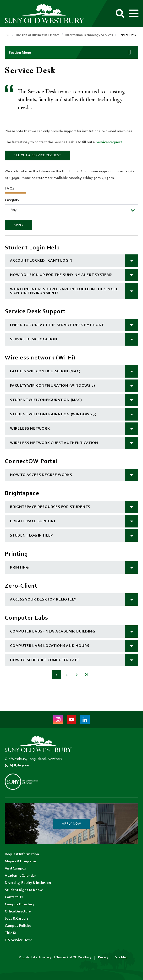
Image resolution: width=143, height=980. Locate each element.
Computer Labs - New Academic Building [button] (53, 632)
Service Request (109, 142)
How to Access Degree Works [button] (41, 475)
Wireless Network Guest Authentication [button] (54, 443)
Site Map (121, 957)
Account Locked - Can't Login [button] (41, 261)
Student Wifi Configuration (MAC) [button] (46, 400)
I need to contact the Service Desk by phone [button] (57, 325)
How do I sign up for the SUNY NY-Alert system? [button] (61, 275)
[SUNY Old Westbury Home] (47, 14)
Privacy (103, 957)
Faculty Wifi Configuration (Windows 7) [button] (52, 386)
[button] (71, 52)
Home (8, 35)
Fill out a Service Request (37, 156)
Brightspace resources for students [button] (50, 507)
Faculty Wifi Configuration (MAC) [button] (45, 371)
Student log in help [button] (32, 536)
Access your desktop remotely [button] (43, 600)
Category (12, 200)
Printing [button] (19, 568)
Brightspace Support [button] (33, 521)
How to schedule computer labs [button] (45, 660)
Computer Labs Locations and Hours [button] (50, 646)
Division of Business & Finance (38, 35)
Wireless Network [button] (30, 429)
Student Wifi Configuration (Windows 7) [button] (53, 414)
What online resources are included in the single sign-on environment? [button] (64, 291)
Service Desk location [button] (34, 339)
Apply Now (71, 824)
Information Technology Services (89, 35)
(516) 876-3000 (17, 765)
